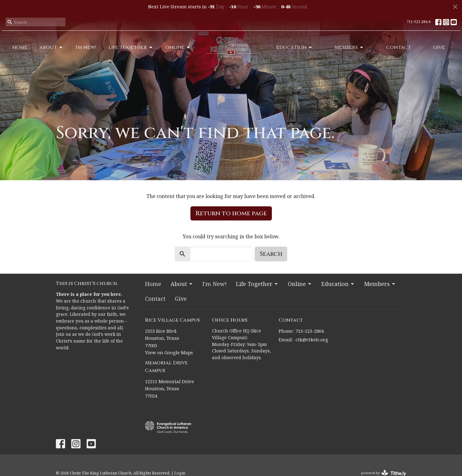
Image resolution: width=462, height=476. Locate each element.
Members (349, 48)
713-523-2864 (419, 22)
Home (20, 48)
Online (178, 48)
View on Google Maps (169, 352)
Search (271, 254)
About (51, 48)
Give (439, 48)
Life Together (131, 48)
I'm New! (86, 48)
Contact (399, 48)
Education (294, 48)
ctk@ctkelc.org (312, 339)
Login (180, 473)
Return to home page (231, 213)
